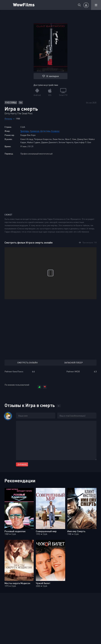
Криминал (35, 131)
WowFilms (24, 4)
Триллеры (25, 131)
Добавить (22, 464)
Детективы (45, 131)
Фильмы (8, 119)
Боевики (55, 131)
